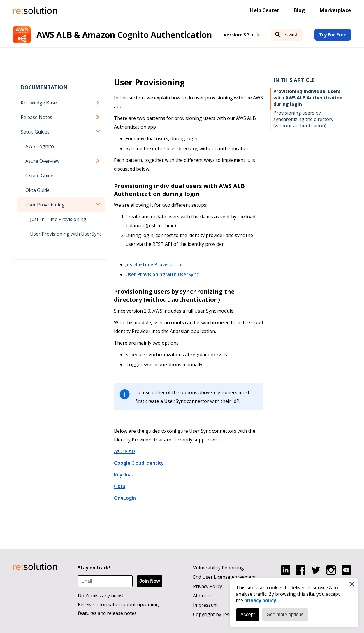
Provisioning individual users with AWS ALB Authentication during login (308, 98)
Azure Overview (42, 161)
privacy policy (260, 600)
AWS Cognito (40, 146)
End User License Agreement (224, 577)
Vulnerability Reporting (218, 568)
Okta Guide (37, 190)
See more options (285, 614)
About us (203, 596)
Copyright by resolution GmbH (226, 614)
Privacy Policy (208, 586)
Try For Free (333, 35)
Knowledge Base (39, 103)
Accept (248, 614)
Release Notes (36, 117)
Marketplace (335, 10)
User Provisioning (45, 205)
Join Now (150, 581)
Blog (299, 10)
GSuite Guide (39, 176)
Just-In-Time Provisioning (58, 219)
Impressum (205, 605)
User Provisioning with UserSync (66, 234)
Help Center (264, 10)
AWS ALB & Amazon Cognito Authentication (124, 35)
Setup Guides (35, 132)
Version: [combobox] (239, 35)
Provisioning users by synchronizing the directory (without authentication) (303, 119)
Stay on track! (94, 568)
